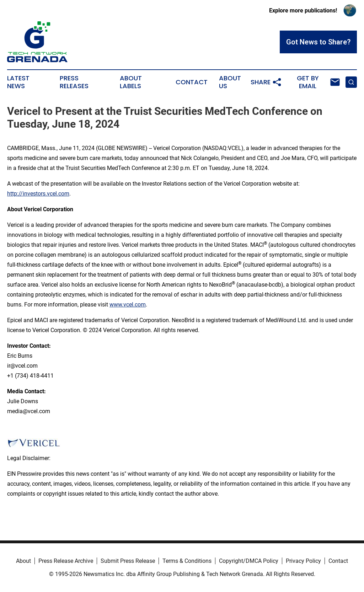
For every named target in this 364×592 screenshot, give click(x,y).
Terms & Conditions (187, 561)
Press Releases (74, 82)
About (23, 561)
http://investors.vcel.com (38, 194)
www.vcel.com (128, 305)
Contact (192, 82)
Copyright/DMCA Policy (249, 561)
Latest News (18, 82)
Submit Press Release (128, 561)
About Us (230, 82)
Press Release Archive (66, 561)
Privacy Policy (303, 561)
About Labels (131, 82)
